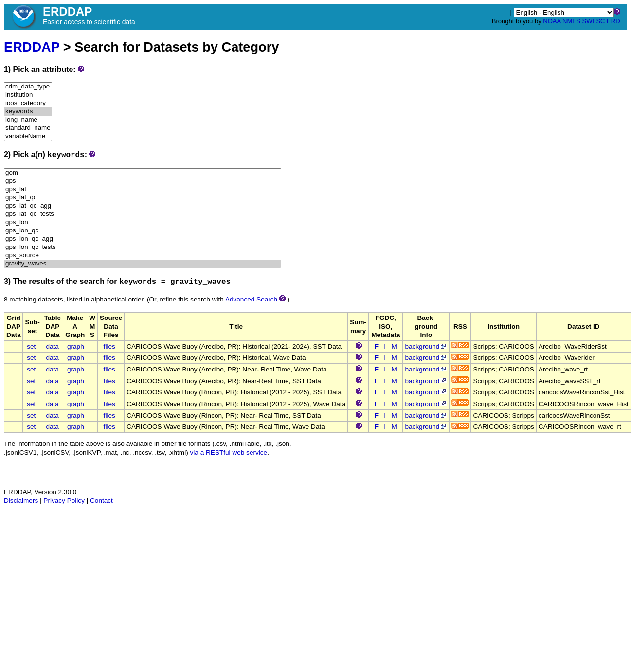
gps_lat (143, 189)
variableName (28, 136)
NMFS (571, 21)
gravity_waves (143, 264)
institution (28, 95)
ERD (613, 21)
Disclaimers (21, 501)
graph (76, 346)
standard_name (28, 128)
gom (143, 173)
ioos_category (28, 103)
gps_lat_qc (143, 198)
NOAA (552, 21)
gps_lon (143, 222)
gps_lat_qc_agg (143, 206)
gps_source (143, 256)
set (31, 346)
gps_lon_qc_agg (143, 239)
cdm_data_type (28, 87)
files (109, 346)
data (52, 346)
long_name (28, 120)
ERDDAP (32, 47)
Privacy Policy (64, 501)
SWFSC (594, 21)
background (426, 346)
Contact (101, 501)
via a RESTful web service (229, 452)
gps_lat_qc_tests (143, 214)
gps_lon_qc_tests (143, 247)
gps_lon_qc (143, 231)
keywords (28, 112)
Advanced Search (251, 299)
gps (143, 181)
